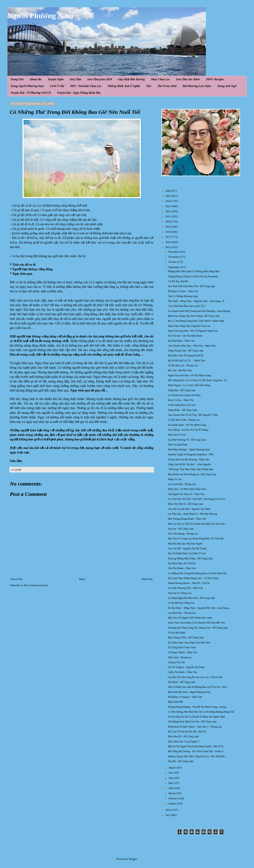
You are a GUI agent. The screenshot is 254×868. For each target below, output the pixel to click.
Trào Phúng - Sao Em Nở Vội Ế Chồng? (188, 430)
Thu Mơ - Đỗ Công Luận (181, 761)
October (173, 262)
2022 (168, 211)
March (172, 793)
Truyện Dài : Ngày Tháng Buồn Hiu (79, 93)
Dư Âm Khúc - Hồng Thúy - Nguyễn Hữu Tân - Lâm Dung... (199, 608)
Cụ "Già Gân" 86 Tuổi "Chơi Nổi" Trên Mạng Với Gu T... (197, 499)
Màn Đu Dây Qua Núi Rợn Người (185, 544)
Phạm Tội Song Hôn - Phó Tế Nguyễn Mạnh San (193, 331)
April (171, 788)
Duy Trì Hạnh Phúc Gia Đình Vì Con (187, 553)
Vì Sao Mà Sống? (177, 633)
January (173, 804)
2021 (168, 217)
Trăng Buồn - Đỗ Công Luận (182, 410)
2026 (168, 191)
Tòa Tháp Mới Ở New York (182, 648)
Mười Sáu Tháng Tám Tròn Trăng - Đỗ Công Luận (194, 316)
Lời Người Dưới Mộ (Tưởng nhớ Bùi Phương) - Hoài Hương (199, 311)
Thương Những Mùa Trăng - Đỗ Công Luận (190, 559)
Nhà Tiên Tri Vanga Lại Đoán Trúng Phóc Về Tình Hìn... (197, 539)
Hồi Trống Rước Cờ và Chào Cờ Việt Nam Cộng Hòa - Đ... (198, 380)
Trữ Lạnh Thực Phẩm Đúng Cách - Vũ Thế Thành (193, 578)
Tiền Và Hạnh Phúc (178, 445)
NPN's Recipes (215, 79)
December (174, 252)
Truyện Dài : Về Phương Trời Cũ (31, 93)
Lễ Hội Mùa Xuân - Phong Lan (184, 420)
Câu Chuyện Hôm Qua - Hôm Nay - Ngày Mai (192, 346)
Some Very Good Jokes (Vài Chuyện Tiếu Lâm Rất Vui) (196, 623)
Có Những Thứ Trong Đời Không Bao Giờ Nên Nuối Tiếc (197, 573)
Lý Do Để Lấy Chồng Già (181, 603)
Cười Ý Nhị (57, 86)
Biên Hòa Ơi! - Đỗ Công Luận (183, 737)
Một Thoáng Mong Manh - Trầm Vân (187, 519)
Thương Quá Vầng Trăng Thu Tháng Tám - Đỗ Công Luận (198, 628)
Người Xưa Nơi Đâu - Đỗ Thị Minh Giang (189, 375)
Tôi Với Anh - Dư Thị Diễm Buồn (185, 336)
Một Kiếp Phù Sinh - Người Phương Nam (189, 692)
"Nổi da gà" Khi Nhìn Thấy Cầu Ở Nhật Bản (190, 469)
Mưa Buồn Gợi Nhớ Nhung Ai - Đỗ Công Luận (192, 474)
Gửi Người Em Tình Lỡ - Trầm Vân (186, 494)
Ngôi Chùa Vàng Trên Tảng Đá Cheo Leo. (189, 326)
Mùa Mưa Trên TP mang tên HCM (185, 356)
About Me (35, 79)
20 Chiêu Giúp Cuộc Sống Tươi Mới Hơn (189, 643)
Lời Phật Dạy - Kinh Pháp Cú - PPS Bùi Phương (192, 514)
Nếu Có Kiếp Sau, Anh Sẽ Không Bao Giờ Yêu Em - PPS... (198, 687)
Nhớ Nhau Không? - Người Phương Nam (189, 450)
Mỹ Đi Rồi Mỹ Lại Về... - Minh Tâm (187, 361)
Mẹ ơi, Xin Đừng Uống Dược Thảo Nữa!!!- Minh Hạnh (196, 321)
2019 (168, 227)
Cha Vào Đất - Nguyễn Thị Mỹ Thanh (187, 549)
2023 (168, 206)
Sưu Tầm (75, 79)
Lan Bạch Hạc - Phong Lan (182, 613)
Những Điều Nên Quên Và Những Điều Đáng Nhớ (194, 271)
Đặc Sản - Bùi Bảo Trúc (180, 370)
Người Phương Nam (40, 16)
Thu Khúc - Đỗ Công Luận (182, 682)
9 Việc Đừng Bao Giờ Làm (182, 405)
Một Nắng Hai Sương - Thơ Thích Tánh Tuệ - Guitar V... (197, 751)
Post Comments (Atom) (36, 585)
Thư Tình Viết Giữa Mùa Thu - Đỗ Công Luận (191, 286)
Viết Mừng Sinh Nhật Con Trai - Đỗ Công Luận (192, 722)
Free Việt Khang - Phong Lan (183, 534)
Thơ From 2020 (167, 86)
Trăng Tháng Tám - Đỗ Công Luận (186, 351)
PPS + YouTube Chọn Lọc (86, 86)
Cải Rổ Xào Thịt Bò (178, 281)
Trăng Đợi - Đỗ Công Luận (182, 390)
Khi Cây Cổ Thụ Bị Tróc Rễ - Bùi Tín (187, 732)
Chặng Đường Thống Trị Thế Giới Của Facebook (193, 276)
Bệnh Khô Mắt (175, 702)
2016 (168, 242)
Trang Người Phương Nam (27, 86)
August (172, 768)
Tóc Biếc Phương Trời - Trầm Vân (185, 588)
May (171, 783)
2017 (168, 237)
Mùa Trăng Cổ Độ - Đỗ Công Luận (186, 638)
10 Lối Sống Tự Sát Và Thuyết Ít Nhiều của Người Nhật (196, 717)
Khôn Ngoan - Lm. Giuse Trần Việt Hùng (189, 385)
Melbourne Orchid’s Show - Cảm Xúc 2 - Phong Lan (195, 727)
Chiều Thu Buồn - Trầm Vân (182, 672)
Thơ (149, 86)
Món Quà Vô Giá (177, 435)
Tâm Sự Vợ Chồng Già (180, 593)
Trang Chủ (17, 79)
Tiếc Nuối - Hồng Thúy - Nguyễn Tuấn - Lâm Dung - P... (197, 301)
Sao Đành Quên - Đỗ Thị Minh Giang (187, 425)
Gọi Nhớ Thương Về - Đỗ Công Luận (187, 440)
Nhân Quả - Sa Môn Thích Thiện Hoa (187, 489)
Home (82, 579)
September (174, 267)
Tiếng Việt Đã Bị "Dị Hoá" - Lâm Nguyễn (189, 464)
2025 (168, 196)
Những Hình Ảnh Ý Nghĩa (124, 86)
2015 (168, 247)
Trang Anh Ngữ (227, 86)
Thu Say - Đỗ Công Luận (181, 529)
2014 (168, 810)
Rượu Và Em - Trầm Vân (181, 400)
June (171, 778)
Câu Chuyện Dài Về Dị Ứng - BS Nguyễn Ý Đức (193, 415)
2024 (168, 201)
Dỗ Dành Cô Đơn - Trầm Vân (183, 291)
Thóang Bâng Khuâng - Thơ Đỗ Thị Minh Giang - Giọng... (198, 707)
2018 (168, 232)
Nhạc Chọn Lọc (160, 79)
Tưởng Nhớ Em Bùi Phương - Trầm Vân (189, 460)
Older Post (147, 579)
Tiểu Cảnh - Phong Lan (180, 657)
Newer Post (17, 579)
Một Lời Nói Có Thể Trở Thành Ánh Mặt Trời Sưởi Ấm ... (198, 524)
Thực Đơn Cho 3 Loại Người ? (184, 742)
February (173, 798)
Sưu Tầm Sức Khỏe (188, 79)
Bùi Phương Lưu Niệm (197, 86)
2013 (168, 815)
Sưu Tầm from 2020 (100, 79)
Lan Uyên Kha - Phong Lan (182, 484)
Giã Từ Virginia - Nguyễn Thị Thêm (186, 667)
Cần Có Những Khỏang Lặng (183, 296)
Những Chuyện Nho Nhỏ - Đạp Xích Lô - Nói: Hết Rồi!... (197, 756)
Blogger (133, 859)
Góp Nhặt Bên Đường (131, 79)
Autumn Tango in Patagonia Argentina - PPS (191, 454)
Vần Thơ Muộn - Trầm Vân (182, 568)
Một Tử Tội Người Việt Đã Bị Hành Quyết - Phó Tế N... (196, 746)
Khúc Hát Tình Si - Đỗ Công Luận (185, 504)
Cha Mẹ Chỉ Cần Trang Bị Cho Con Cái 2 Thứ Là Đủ (195, 677)
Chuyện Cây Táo (176, 662)
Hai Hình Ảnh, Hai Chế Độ (182, 563)
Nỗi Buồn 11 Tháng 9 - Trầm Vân (185, 697)
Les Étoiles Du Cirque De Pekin (184, 395)
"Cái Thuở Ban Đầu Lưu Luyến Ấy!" (187, 306)
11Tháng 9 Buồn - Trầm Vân (182, 652)
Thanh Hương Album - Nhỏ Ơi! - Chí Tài (189, 583)
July (171, 773)
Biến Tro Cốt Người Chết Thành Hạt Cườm (190, 618)
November (174, 257)
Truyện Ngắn (56, 79)
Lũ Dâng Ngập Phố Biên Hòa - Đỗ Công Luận (191, 598)
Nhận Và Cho (175, 479)
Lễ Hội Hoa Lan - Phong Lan (183, 365)
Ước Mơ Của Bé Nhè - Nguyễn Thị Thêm (189, 509)
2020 (168, 222)
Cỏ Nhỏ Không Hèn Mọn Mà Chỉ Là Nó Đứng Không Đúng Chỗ (201, 712)
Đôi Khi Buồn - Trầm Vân (181, 341)
